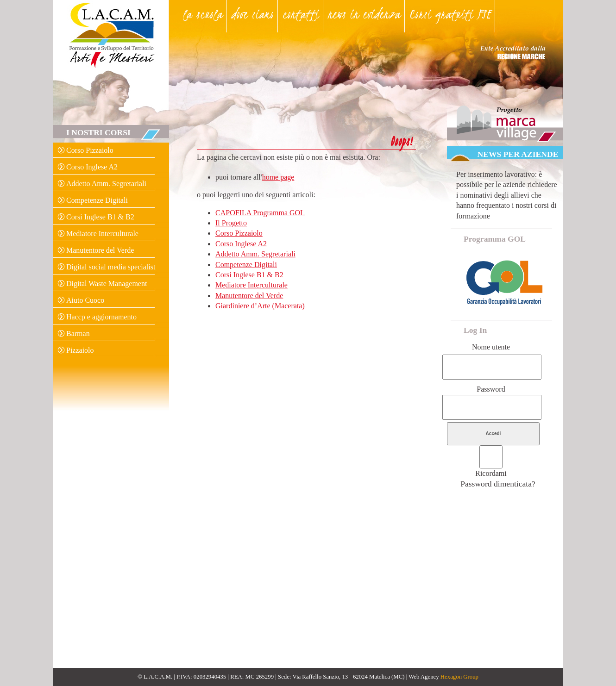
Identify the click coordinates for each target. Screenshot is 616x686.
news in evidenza (364, 14)
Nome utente (491, 347)
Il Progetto (231, 223)
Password (491, 389)
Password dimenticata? (498, 484)
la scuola (203, 14)
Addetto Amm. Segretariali (106, 184)
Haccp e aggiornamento (101, 317)
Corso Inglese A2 (92, 167)
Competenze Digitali (97, 200)
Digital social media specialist (111, 267)
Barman (78, 334)
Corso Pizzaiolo (90, 150)
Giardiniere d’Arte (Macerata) (260, 306)
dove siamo (253, 14)
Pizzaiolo (80, 350)
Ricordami (491, 473)
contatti (301, 14)
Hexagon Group (459, 677)
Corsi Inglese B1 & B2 (100, 217)
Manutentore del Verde (100, 250)
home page (278, 177)
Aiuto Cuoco (85, 300)
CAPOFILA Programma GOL (260, 213)
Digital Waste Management (107, 284)
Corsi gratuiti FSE (450, 14)
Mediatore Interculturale (102, 234)
